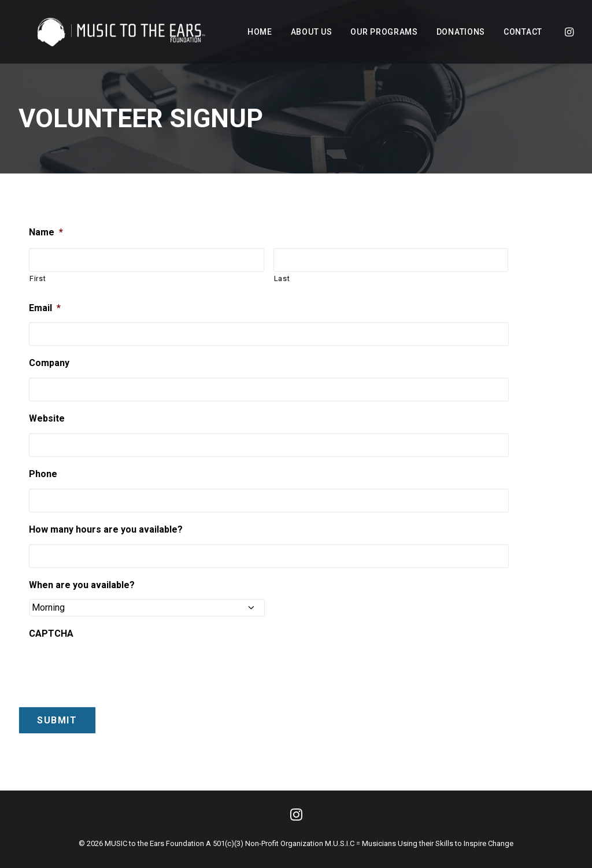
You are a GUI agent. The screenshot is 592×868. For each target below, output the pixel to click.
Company (49, 363)
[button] (568, 32)
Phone (43, 474)
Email (45, 308)
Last (282, 278)
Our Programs (384, 32)
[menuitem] (260, 32)
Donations (461, 32)
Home (260, 32)
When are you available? (82, 585)
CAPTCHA (51, 634)
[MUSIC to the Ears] (105, 32)
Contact (523, 32)
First (38, 278)
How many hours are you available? (106, 529)
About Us (312, 32)
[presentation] (117, 666)
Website (47, 418)
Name (46, 232)
